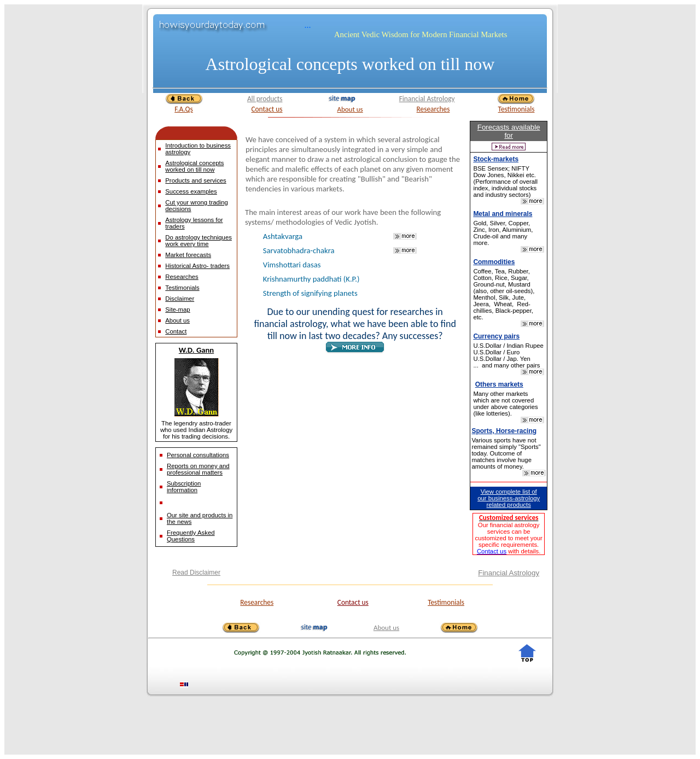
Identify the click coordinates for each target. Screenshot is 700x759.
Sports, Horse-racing (504, 431)
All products (265, 99)
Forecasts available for (509, 131)
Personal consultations (198, 455)
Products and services (196, 180)
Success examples (191, 191)
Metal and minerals (503, 214)
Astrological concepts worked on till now (350, 64)
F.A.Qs (184, 109)
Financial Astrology (427, 99)
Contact (176, 331)
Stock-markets (496, 159)
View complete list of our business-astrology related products (509, 498)
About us (350, 109)
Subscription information (184, 487)
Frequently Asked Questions (191, 536)
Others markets (499, 384)
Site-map (177, 310)
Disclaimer (180, 299)
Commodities (494, 262)
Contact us (267, 109)
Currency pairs (496, 336)
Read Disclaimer (196, 573)
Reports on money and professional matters (198, 469)
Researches (433, 109)
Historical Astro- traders (197, 266)
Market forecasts (188, 255)
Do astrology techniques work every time (199, 241)
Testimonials (517, 109)
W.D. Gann (196, 350)
